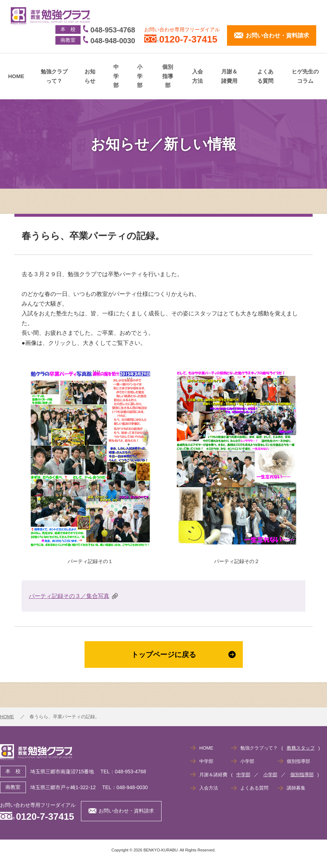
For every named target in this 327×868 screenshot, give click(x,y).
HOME (16, 76)
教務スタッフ (301, 748)
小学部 (140, 76)
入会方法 (197, 76)
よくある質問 (265, 76)
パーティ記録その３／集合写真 (69, 596)
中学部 (116, 76)
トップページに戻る (183, 655)
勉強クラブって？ (54, 76)
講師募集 (296, 788)
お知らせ (90, 76)
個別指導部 (168, 76)
